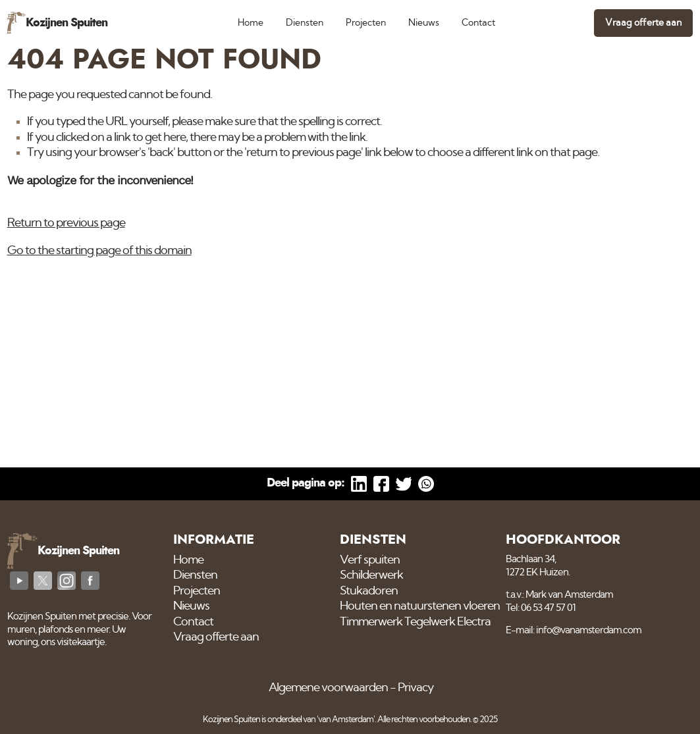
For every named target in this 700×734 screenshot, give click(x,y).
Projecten (366, 23)
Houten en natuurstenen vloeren (420, 606)
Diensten (305, 23)
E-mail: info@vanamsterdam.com (574, 630)
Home (251, 23)
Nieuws (424, 23)
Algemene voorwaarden (328, 688)
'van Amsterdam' (346, 720)
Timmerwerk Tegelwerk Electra (415, 622)
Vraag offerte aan (643, 23)
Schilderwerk (371, 575)
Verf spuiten (370, 560)
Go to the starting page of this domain (99, 251)
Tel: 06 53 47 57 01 (541, 608)
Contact (478, 23)
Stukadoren (369, 591)
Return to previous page (66, 223)
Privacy (416, 688)
